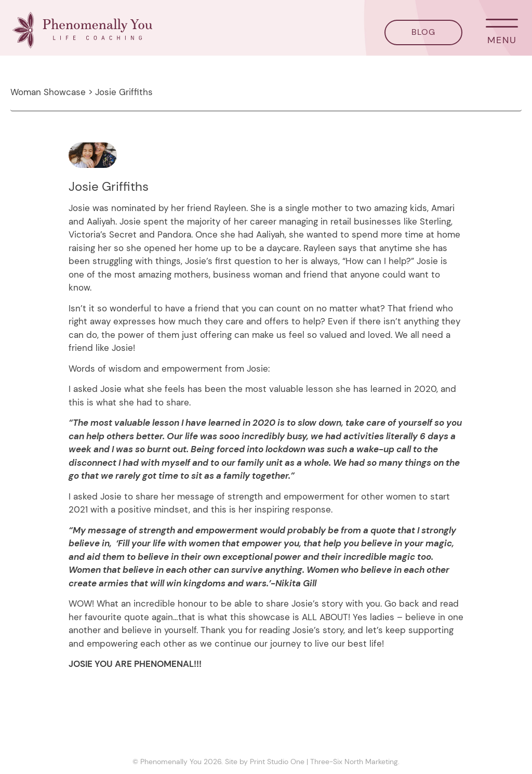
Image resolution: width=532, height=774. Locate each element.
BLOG (423, 32)
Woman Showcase (48, 92)
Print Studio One (277, 762)
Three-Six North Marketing (354, 762)
